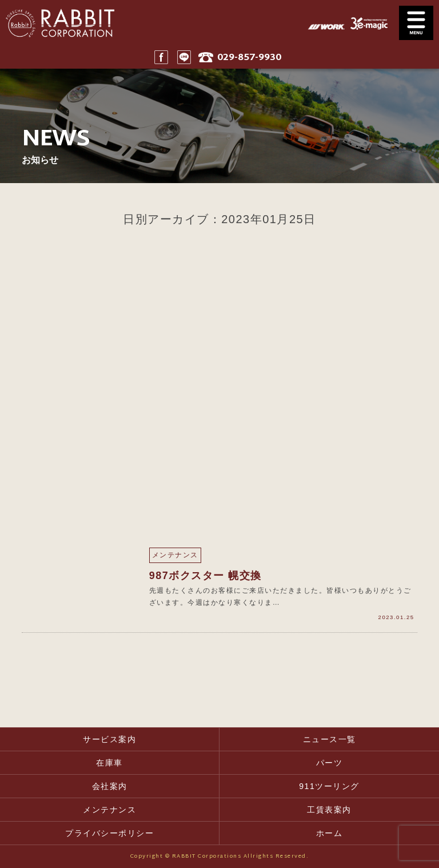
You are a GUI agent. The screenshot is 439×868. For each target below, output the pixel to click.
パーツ (330, 763)
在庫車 (109, 763)
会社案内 (110, 786)
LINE (184, 57)
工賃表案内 (329, 810)
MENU (416, 23)
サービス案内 (109, 739)
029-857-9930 (249, 58)
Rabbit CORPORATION (57, 23)
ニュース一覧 (330, 739)
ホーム (330, 833)
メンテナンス (109, 810)
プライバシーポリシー (109, 833)
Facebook (161, 57)
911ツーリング (329, 786)
